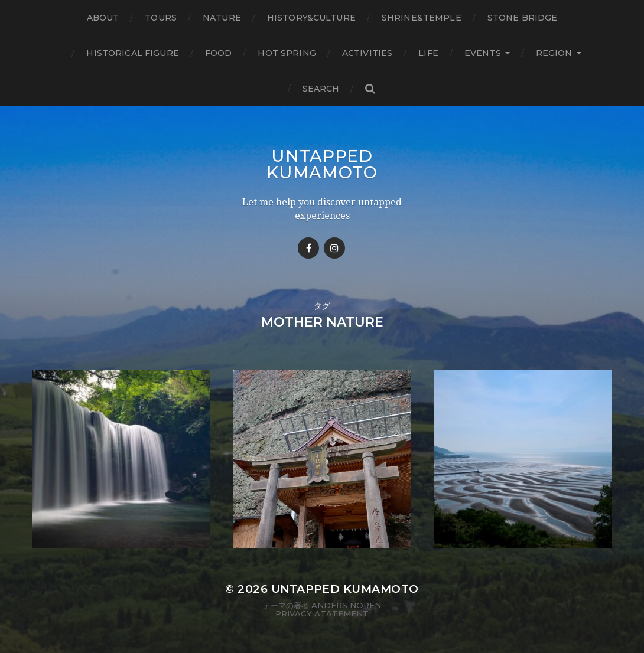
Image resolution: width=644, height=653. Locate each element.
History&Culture (311, 18)
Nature (222, 18)
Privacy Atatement (322, 613)
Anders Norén (346, 605)
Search (321, 89)
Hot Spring (287, 53)
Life (428, 53)
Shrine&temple (422, 18)
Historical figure (132, 53)
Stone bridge (523, 18)
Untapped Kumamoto (322, 164)
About (103, 18)
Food (219, 53)
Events (483, 53)
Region (554, 53)
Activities (367, 53)
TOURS (161, 18)
